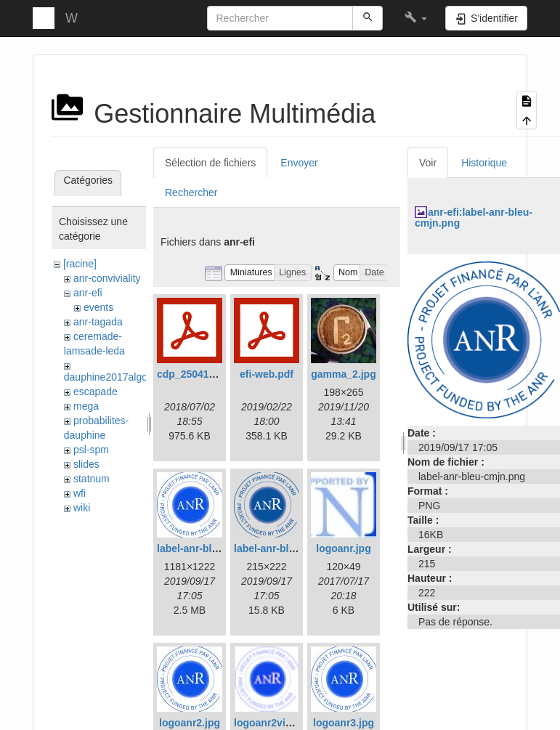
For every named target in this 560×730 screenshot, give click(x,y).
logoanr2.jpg (190, 723)
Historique (484, 163)
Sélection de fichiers (210, 163)
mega (86, 406)
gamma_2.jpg (343, 374)
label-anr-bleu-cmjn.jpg (213, 548)
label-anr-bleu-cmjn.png (292, 548)
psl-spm (91, 450)
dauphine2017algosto (113, 377)
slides (86, 464)
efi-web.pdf (267, 374)
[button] (416, 18)
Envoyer (299, 163)
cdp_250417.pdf (195, 374)
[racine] (80, 264)
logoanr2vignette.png (285, 723)
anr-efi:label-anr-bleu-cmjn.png (474, 218)
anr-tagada (98, 322)
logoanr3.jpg (344, 723)
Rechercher (191, 192)
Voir (428, 163)
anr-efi (88, 293)
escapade (96, 392)
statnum (92, 479)
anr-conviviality (107, 278)
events (98, 307)
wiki (82, 508)
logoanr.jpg (343, 548)
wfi (80, 493)
